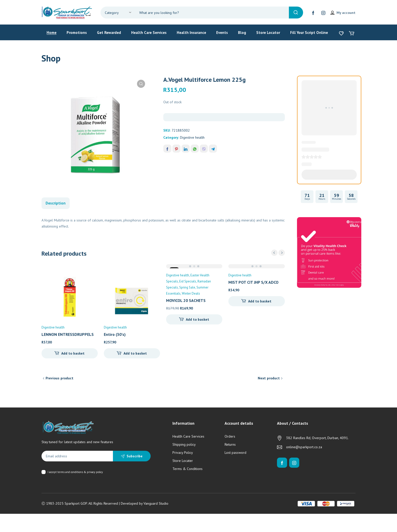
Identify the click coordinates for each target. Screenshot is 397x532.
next (282, 253)
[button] (141, 84)
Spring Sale (187, 287)
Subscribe (135, 456)
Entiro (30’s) (115, 334)
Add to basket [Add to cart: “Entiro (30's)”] (135, 353)
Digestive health (192, 137)
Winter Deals (191, 293)
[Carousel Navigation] (278, 253)
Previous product (59, 378)
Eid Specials (188, 281)
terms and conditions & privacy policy (80, 472)
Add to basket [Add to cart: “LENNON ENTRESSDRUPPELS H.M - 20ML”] (73, 353)
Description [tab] (56, 203)
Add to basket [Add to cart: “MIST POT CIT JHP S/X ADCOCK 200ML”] (260, 301)
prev (274, 253)
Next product (269, 378)
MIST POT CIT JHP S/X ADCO (253, 282)
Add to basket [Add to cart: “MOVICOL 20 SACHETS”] (197, 319)
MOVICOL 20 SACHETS (186, 300)
